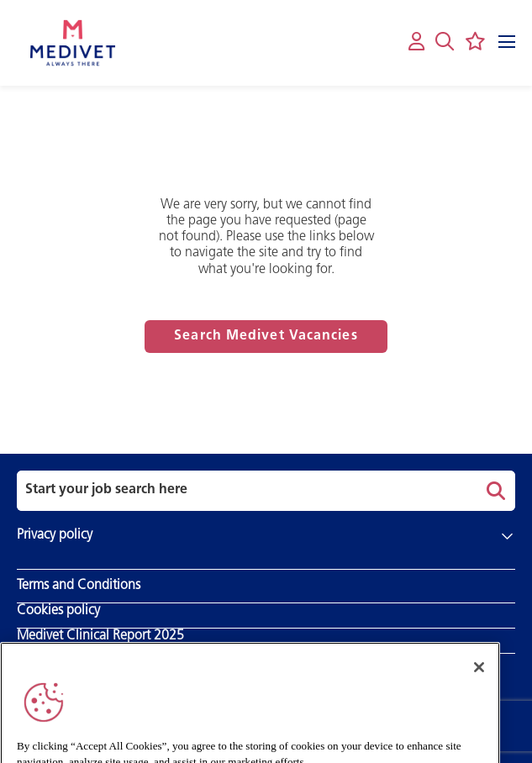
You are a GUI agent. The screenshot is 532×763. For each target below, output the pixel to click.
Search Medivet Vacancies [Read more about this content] (266, 336)
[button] (445, 41)
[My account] (416, 42)
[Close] (479, 678)
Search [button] (493, 491)
